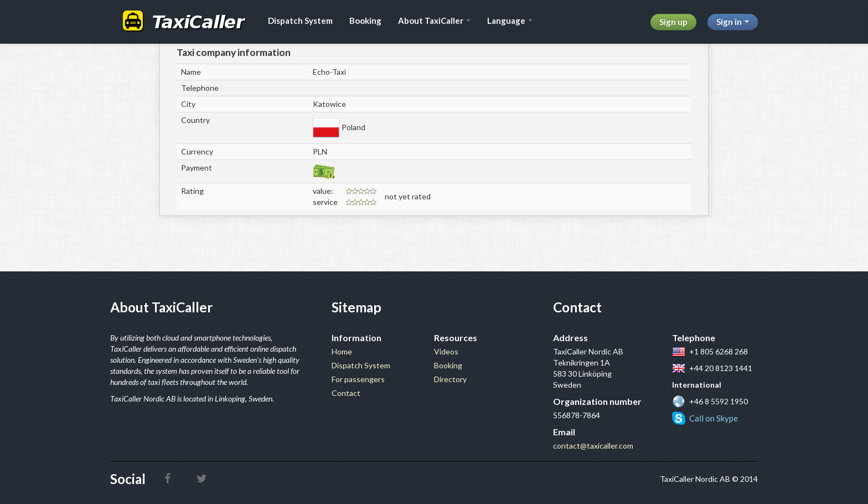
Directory (450, 379)
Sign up (673, 22)
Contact (346, 393)
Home (342, 351)
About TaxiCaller (434, 20)
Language (510, 20)
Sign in (733, 22)
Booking (365, 20)
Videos (446, 351)
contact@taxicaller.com (593, 446)
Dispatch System (300, 20)
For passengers (358, 379)
